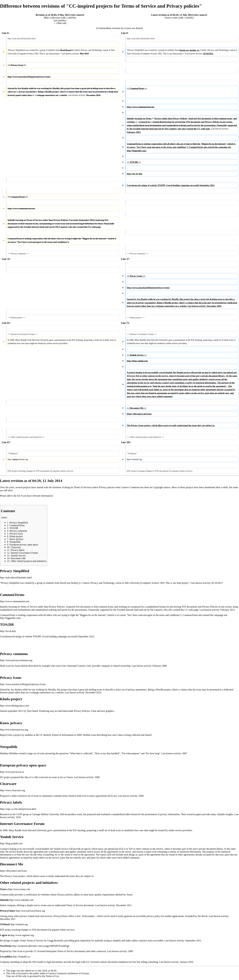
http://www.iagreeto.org (22, 935)
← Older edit (60, 23)
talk (64, 18)
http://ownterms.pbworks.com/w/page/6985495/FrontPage (41, 946)
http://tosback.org (19, 924)
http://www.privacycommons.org (16, 660)
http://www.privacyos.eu (12, 772)
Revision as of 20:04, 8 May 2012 (53, 15)
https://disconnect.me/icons (13, 871)
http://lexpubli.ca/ (21, 957)
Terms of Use (52, 976)
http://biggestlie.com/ (10, 618)
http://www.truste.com (19, 889)
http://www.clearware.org (12, 790)
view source (77, 15)
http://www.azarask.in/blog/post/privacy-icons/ (23, 684)
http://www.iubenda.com (21, 900)
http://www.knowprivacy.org (14, 730)
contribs (71, 18)
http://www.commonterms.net (15, 601)
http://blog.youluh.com (11, 843)
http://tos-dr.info (8, 631)
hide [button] (4, 517)
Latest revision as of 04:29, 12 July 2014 (172, 15)
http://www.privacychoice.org (31, 911)
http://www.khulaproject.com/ (15, 706)
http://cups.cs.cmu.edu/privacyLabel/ (18, 809)
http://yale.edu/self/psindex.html (16, 578)
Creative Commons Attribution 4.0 (65, 973)
